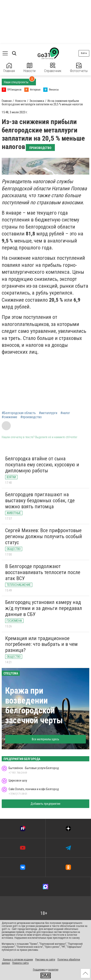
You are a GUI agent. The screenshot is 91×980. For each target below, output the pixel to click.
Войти (84, 53)
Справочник (53, 68)
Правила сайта (20, 963)
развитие (53, 970)
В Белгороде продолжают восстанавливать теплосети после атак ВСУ (43, 572)
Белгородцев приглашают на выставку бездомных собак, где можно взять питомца (40, 500)
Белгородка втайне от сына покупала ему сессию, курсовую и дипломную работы (42, 465)
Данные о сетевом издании (18, 960)
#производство (31, 417)
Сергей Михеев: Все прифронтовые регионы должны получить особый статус (44, 536)
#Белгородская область (19, 413)
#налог (65, 413)
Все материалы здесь (45, 739)
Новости (29, 68)
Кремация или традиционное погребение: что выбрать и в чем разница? (41, 644)
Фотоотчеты (79, 68)
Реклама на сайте (45, 960)
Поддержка (39, 970)
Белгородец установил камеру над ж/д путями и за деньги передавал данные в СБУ (44, 608)
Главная (9, 68)
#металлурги (48, 413)
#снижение (9, 417)
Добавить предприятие (45, 804)
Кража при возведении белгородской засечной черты (34, 706)
